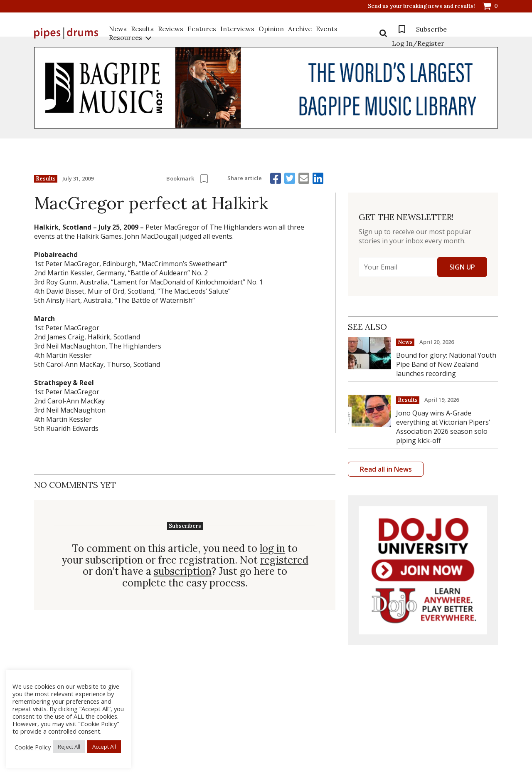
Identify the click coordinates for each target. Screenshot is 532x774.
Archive (300, 29)
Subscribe (431, 29)
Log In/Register (418, 43)
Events (327, 29)
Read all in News (386, 469)
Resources (126, 37)
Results (142, 29)
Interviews (237, 29)
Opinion (271, 29)
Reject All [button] (69, 747)
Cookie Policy (33, 747)
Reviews (171, 29)
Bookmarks (402, 29)
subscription (183, 571)
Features (202, 29)
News (118, 29)
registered (284, 560)
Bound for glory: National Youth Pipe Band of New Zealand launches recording (446, 364)
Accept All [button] (104, 747)
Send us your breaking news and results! (421, 6)
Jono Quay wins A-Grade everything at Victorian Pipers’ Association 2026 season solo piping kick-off (443, 427)
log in (272, 549)
